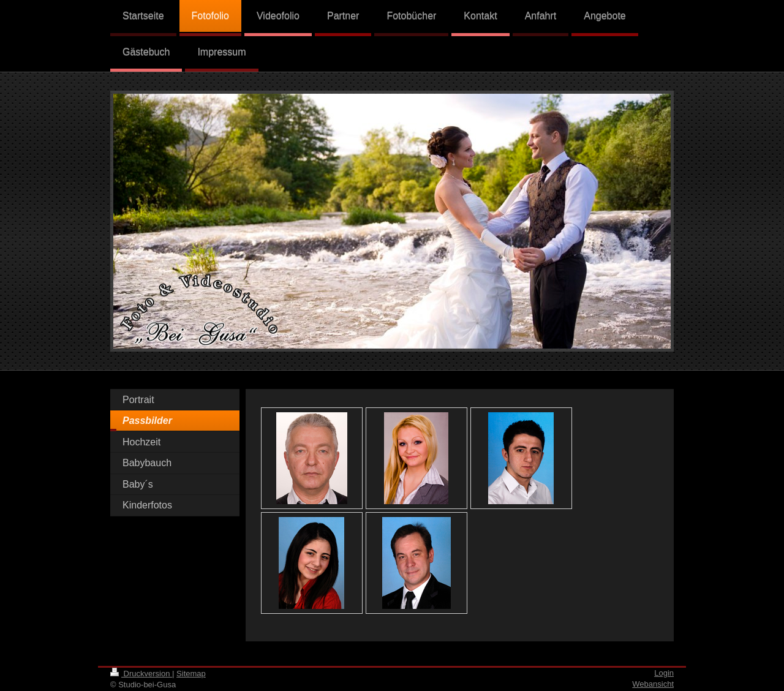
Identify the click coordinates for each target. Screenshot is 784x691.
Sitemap (191, 674)
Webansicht (653, 684)
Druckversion (141, 674)
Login (664, 673)
